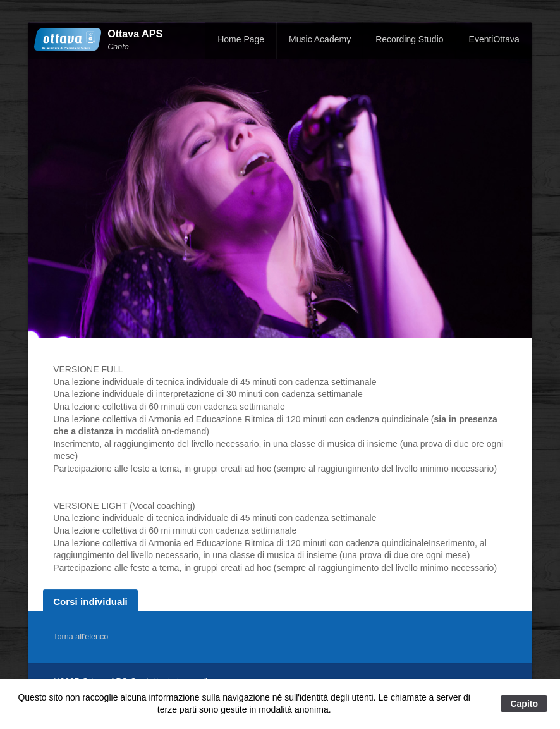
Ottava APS (135, 34)
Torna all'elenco (81, 637)
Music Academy (320, 39)
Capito (524, 704)
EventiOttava (494, 39)
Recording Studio (409, 39)
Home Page (241, 39)
